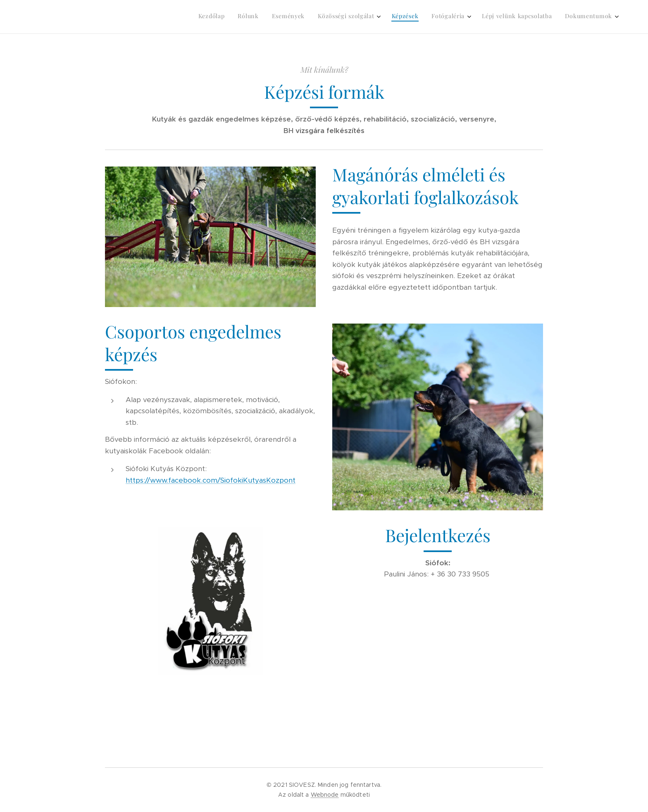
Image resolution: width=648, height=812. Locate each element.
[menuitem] (513, 17)
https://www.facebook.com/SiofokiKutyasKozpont (211, 480)
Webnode (325, 795)
